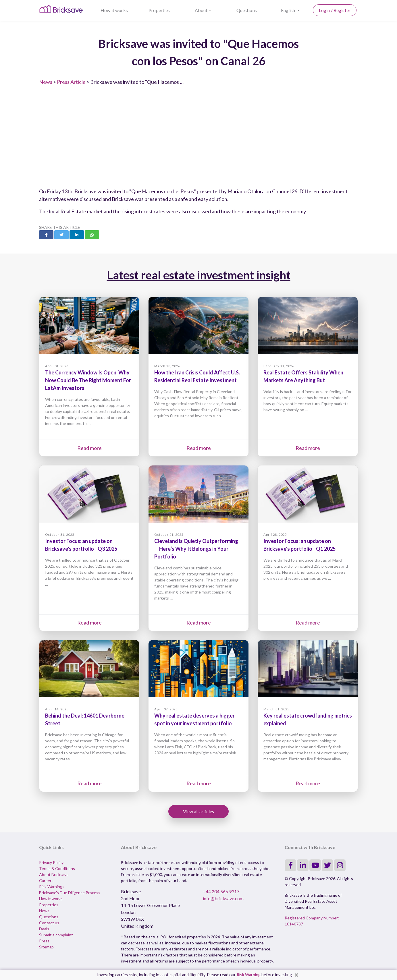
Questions (247, 10)
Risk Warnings (52, 887)
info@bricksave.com (223, 898)
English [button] (289, 10)
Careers (46, 881)
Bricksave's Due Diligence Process (70, 893)
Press (44, 941)
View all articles (198, 811)
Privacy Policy (51, 862)
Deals (44, 929)
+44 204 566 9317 (221, 891)
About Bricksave (54, 874)
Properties (159, 10)
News (46, 82)
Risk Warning (249, 975)
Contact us (49, 923)
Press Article (71, 82)
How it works (114, 10)
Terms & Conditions (57, 868)
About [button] (201, 10)
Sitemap (46, 947)
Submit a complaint (56, 935)
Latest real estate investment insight (199, 275)
